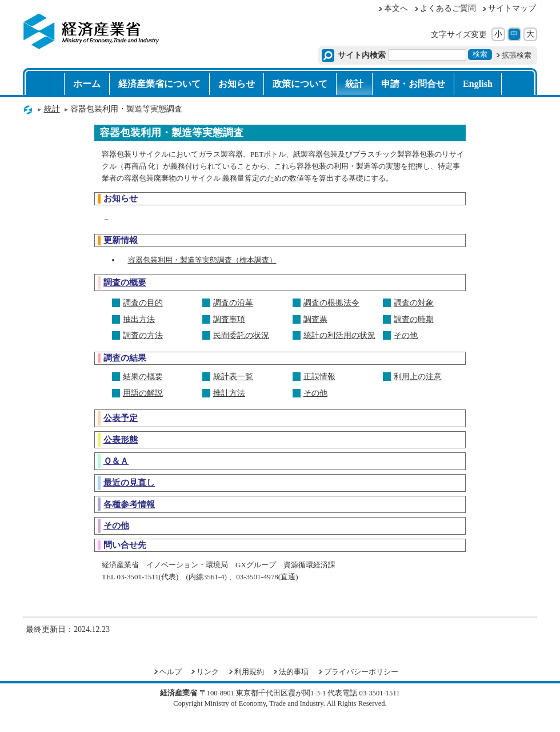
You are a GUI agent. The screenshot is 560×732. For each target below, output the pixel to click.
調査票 (315, 319)
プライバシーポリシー (361, 672)
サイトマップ (512, 8)
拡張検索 (517, 55)
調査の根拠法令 (331, 303)
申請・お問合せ (413, 84)
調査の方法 (143, 335)
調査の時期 (414, 319)
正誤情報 (319, 377)
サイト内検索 (362, 55)
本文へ (396, 8)
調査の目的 (143, 303)
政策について (300, 84)
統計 (354, 84)
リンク (208, 672)
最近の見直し (129, 482)
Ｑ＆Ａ (116, 461)
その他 (406, 335)
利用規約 (249, 672)
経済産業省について (159, 84)
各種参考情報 (129, 504)
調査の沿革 (233, 303)
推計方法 (229, 393)
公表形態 (121, 439)
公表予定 (121, 418)
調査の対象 (414, 303)
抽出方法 (139, 319)
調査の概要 (125, 282)
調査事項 (229, 319)
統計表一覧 (233, 377)
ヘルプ (171, 672)
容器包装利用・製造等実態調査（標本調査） (202, 260)
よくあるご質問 (448, 8)
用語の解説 (143, 393)
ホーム (87, 84)
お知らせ (237, 84)
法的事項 (294, 672)
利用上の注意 (418, 377)
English (478, 84)
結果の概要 (143, 377)
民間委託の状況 (241, 335)
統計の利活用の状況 (339, 335)
